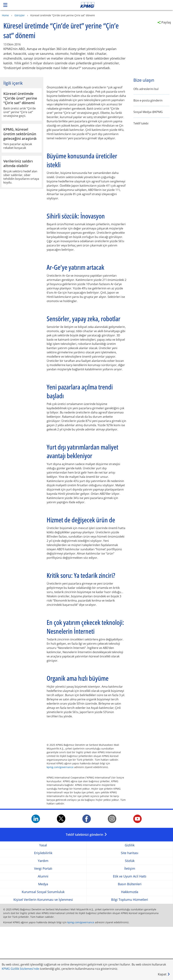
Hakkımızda (130, 945)
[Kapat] (164, 974)
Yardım (43, 914)
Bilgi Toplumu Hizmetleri (130, 953)
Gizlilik (130, 898)
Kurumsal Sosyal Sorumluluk (43, 945)
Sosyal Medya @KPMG (148, 112)
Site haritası (130, 906)
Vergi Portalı (43, 922)
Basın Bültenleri (130, 937)
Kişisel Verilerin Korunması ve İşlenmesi (43, 953)
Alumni (43, 930)
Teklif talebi (141, 123)
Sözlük (130, 914)
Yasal (43, 898)
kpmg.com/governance (60, 820)
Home (5, 15)
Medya (43, 937)
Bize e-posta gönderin (148, 100)
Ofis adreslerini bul (146, 89)
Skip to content (121, 5)
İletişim (130, 922)
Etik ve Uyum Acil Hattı (130, 930)
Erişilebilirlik (43, 906)
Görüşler (20, 15)
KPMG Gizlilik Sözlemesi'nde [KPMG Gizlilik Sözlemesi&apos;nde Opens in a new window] (20, 969)
